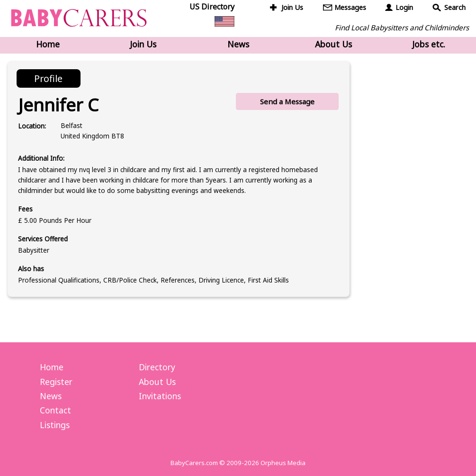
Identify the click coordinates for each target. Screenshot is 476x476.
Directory (157, 367)
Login (404, 7)
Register (56, 382)
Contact (55, 410)
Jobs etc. (429, 44)
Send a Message (287, 101)
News (238, 44)
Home (48, 44)
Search (455, 7)
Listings (55, 425)
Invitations (160, 396)
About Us (333, 44)
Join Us (292, 7)
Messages (350, 7)
